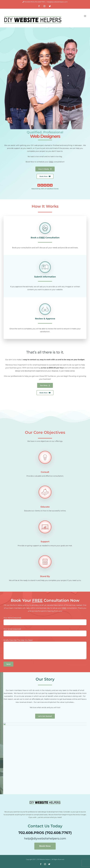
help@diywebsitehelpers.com (57, 2)
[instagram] (45, 864)
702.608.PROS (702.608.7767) (35, 2)
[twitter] (49, 864)
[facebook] (41, 864)
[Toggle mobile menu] (85, 16)
